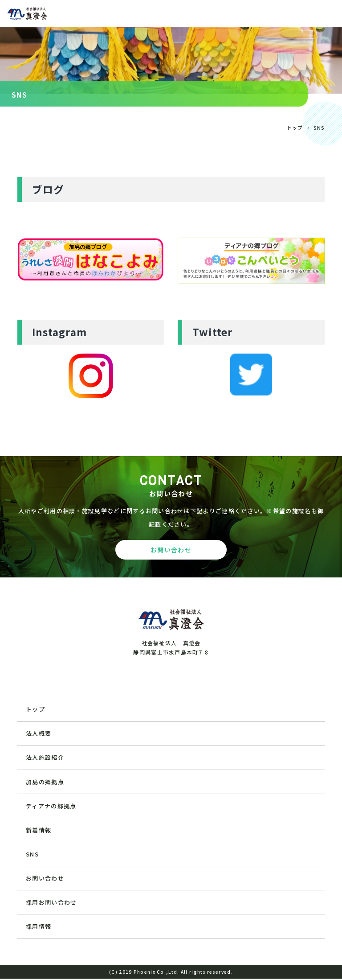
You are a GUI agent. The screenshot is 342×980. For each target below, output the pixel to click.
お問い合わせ (45, 879)
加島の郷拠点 (45, 782)
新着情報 (39, 830)
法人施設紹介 (45, 758)
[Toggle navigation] (328, 13)
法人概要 (39, 734)
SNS (32, 855)
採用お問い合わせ (51, 904)
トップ (295, 128)
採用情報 (39, 928)
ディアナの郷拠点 (51, 806)
